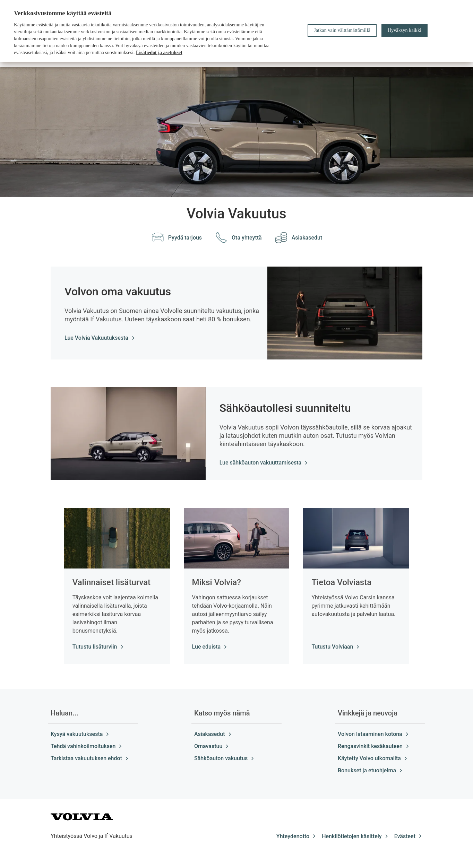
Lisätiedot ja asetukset (159, 53)
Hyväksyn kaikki (405, 30)
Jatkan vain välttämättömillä (342, 30)
